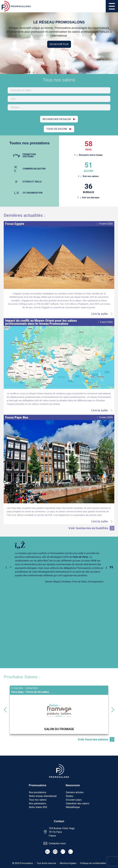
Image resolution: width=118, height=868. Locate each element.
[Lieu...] (59, 99)
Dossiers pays (74, 800)
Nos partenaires (37, 803)
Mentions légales (68, 863)
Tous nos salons (38, 800)
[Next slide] (109, 567)
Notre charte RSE (38, 807)
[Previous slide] (9, 567)
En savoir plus (59, 44)
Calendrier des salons (78, 803)
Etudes (70, 796)
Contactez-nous (57, 843)
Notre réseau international (43, 796)
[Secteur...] (59, 107)
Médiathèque (73, 807)
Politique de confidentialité (93, 863)
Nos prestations (38, 792)
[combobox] (59, 90)
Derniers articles (75, 792)
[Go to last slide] (5, 710)
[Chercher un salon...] (59, 90)
